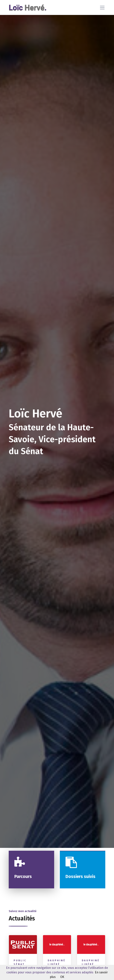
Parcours (23, 876)
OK (62, 977)
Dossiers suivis (80, 876)
